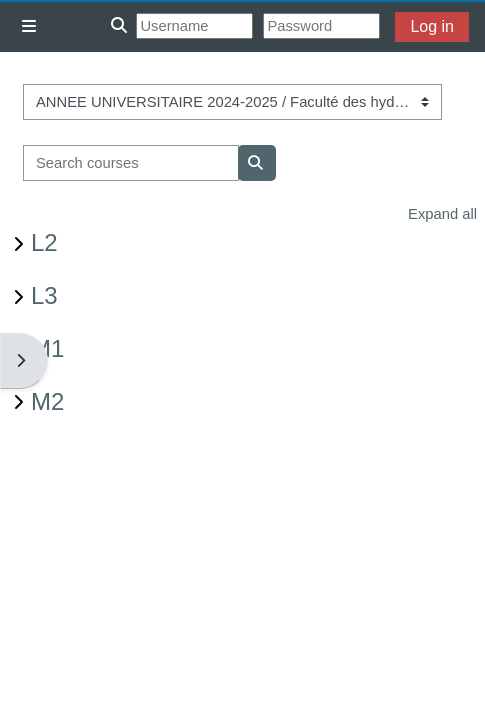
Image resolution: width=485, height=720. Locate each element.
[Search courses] (131, 163)
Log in (432, 26)
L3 (44, 295)
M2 (47, 401)
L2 (44, 242)
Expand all (442, 214)
